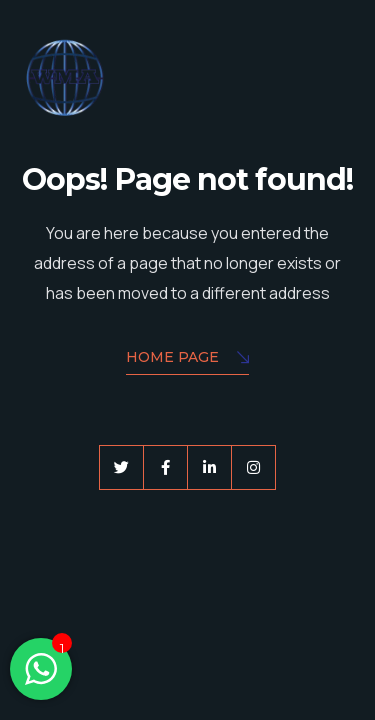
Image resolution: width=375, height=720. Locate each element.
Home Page (187, 358)
